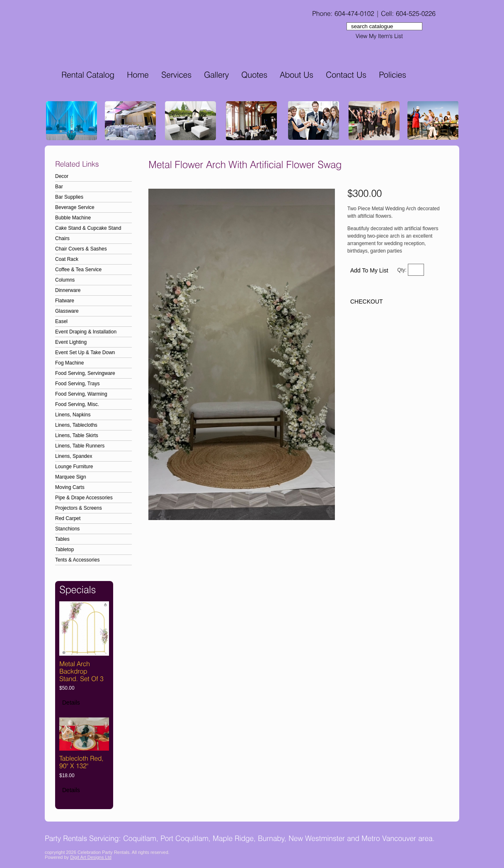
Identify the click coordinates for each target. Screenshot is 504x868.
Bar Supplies (69, 197)
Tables (62, 539)
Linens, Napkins (73, 415)
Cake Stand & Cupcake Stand (88, 228)
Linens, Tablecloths (76, 425)
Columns (65, 280)
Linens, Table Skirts (77, 435)
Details (71, 703)
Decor (62, 176)
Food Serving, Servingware (85, 373)
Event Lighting (71, 342)
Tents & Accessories (77, 560)
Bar (59, 187)
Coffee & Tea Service (78, 270)
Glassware (67, 311)
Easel (61, 321)
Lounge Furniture (74, 467)
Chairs (62, 238)
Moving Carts (70, 487)
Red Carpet (68, 518)
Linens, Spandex (74, 456)
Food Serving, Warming (81, 394)
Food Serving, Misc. (77, 404)
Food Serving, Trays (77, 384)
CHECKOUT (367, 301)
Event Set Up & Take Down (85, 353)
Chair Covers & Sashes (81, 249)
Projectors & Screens (79, 508)
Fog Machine (69, 363)
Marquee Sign (71, 477)
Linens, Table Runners (80, 446)
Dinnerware (68, 290)
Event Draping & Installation (86, 332)
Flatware (65, 301)
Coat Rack (67, 259)
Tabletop (64, 549)
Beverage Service (75, 207)
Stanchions (67, 529)
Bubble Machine (73, 218)
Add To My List (369, 270)
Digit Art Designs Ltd (91, 857)
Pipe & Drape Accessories (84, 498)
